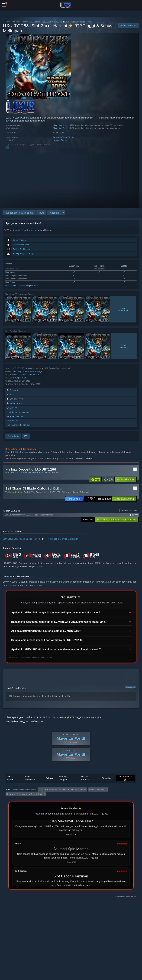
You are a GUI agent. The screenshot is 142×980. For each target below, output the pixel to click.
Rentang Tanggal (63, 778)
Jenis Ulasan (10, 778)
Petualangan (18, 371)
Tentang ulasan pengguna (17, 721)
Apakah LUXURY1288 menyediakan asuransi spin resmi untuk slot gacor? (56, 613)
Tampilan (107, 778)
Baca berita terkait (15, 416)
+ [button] (7, 148)
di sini (55, 696)
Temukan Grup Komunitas (18, 425)
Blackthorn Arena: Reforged (75, 492)
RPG (32, 371)
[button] (41, 213)
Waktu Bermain (85, 778)
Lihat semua (131, 687)
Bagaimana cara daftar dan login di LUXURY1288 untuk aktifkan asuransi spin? (59, 622)
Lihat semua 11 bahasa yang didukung (22, 286)
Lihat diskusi (12, 421)
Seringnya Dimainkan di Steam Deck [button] (24, 794)
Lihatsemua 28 (123, 309)
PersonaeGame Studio (63, 137)
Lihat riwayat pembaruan (18, 412)
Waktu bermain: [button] (97, 790)
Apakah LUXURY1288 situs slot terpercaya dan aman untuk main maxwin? (56, 649)
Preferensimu (37, 721)
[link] (102, 479)
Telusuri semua (129, 511)
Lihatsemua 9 (124, 346)
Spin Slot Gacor (24, 22)
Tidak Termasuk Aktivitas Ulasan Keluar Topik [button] (61, 790)
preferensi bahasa (33, 230)
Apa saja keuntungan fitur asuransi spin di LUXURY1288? (46, 631)
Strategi (38, 371)
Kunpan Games (60, 140)
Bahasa (49, 778)
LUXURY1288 (9, 22)
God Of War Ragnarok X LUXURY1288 (42, 492)
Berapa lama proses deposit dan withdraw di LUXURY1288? (47, 640)
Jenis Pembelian (30, 778)
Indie (27, 371)
